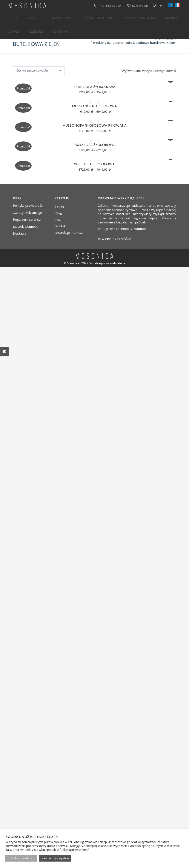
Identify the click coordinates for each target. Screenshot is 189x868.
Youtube (140, 229)
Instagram (105, 229)
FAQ (58, 220)
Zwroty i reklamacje (27, 213)
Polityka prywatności (28, 206)
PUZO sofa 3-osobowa (95, 145)
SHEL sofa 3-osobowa (94, 164)
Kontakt (61, 226)
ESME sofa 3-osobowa (95, 87)
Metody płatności (26, 227)
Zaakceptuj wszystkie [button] (55, 858)
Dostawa (20, 233)
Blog (59, 213)
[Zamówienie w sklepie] (39, 71)
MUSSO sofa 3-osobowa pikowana (94, 125)
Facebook (123, 229)
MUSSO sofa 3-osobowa (94, 106)
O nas (60, 207)
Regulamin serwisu (27, 219)
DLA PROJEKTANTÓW (114, 239)
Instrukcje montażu (69, 232)
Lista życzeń (137, 6)
